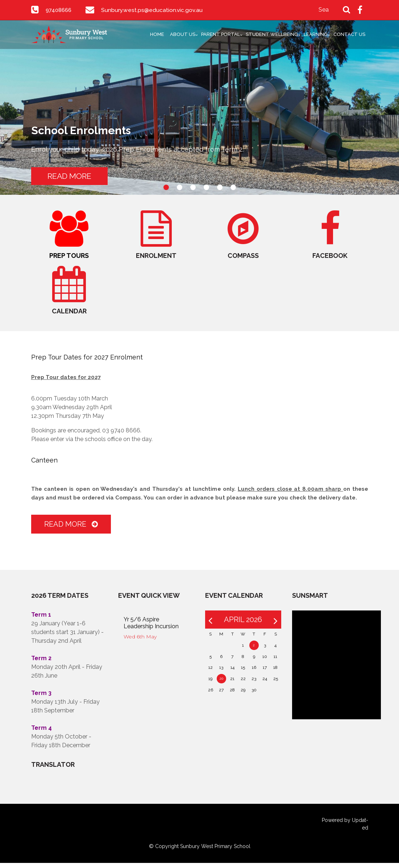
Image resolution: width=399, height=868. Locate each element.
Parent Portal (221, 34)
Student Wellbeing (272, 34)
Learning (316, 34)
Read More (71, 529)
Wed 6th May (140, 642)
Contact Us (349, 34)
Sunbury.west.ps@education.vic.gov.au (155, 10)
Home (157, 34)
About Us (183, 34)
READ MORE (74, 175)
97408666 (60, 10)
